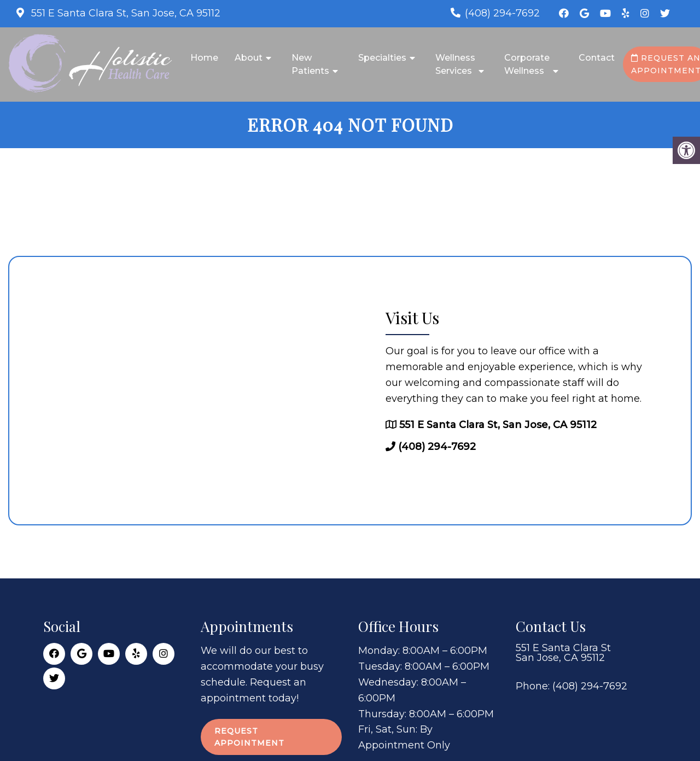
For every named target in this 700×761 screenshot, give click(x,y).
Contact (597, 58)
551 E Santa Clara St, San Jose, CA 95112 (124, 13)
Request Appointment (249, 737)
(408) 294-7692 (502, 13)
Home (204, 58)
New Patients (310, 64)
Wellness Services (455, 64)
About (249, 58)
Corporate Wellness (527, 64)
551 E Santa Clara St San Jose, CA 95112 (563, 653)
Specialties (382, 58)
